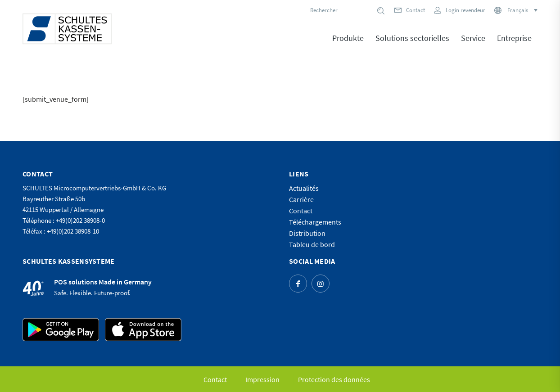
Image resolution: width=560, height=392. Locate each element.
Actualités (304, 188)
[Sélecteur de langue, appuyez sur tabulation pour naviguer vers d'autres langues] (522, 10)
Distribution (307, 233)
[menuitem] (348, 45)
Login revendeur (465, 10)
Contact (415, 10)
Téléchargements (315, 222)
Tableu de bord (312, 244)
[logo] (67, 29)
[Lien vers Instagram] (321, 284)
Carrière (301, 199)
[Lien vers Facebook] (298, 284)
